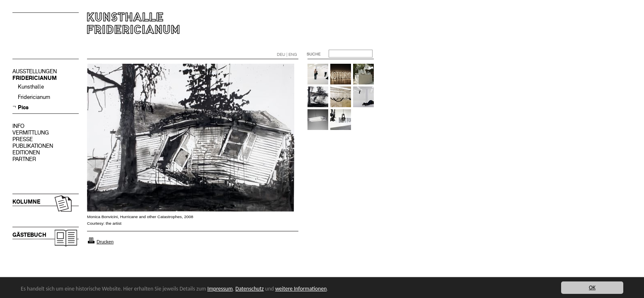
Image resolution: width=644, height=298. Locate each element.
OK (592, 287)
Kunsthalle (31, 87)
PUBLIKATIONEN (33, 146)
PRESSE (23, 139)
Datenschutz (249, 289)
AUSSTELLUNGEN (35, 71)
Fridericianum (34, 97)
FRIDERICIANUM (35, 78)
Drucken (105, 242)
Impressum (220, 289)
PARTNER (24, 159)
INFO (18, 126)
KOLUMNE (26, 202)
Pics (23, 107)
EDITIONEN (26, 153)
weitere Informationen (301, 289)
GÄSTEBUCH (29, 235)
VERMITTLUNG (31, 133)
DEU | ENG (287, 54)
